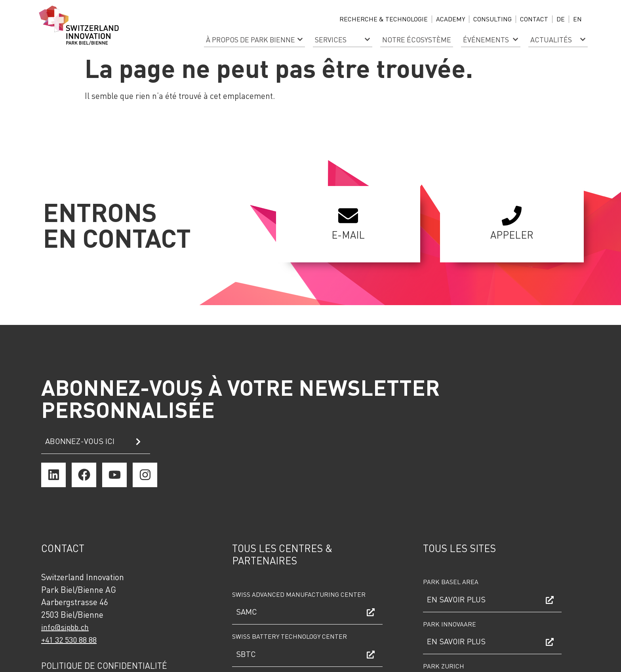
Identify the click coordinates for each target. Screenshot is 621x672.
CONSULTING (492, 19)
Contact (534, 19)
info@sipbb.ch (65, 627)
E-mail (348, 235)
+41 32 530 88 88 (69, 640)
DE (561, 19)
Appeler (512, 235)
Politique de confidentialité (104, 665)
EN (577, 19)
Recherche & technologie (384, 19)
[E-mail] (348, 216)
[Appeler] (512, 216)
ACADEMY (451, 19)
